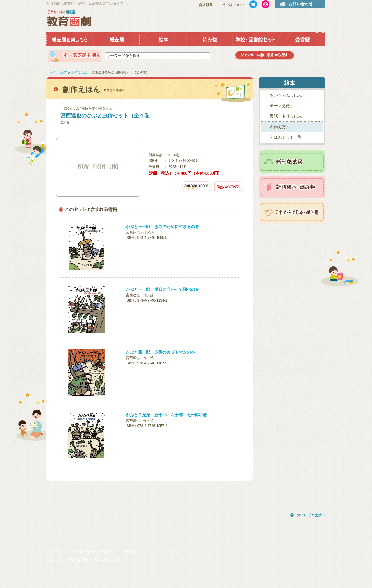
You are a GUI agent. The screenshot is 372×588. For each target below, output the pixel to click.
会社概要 (206, 5)
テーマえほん (282, 106)
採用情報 (130, 551)
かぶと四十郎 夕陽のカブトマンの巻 (160, 352)
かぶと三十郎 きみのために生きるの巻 (162, 227)
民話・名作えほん (286, 116)
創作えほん (79, 72)
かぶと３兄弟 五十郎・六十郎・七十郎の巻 (167, 415)
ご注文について (233, 5)
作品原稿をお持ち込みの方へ (92, 551)
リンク (151, 551)
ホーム (51, 72)
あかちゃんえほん (286, 95)
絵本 (64, 72)
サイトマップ (176, 551)
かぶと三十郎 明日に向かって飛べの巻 (162, 289)
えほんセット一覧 (286, 137)
